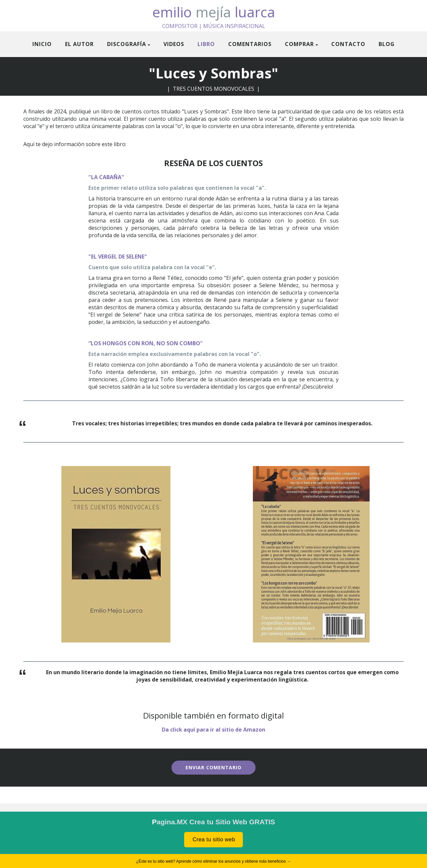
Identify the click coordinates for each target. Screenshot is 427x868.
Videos (174, 44)
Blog (387, 44)
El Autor (79, 44)
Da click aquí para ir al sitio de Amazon (213, 730)
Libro (206, 44)
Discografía (127, 44)
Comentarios (250, 44)
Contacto (348, 44)
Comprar (299, 44)
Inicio (42, 44)
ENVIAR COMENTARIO (213, 767)
